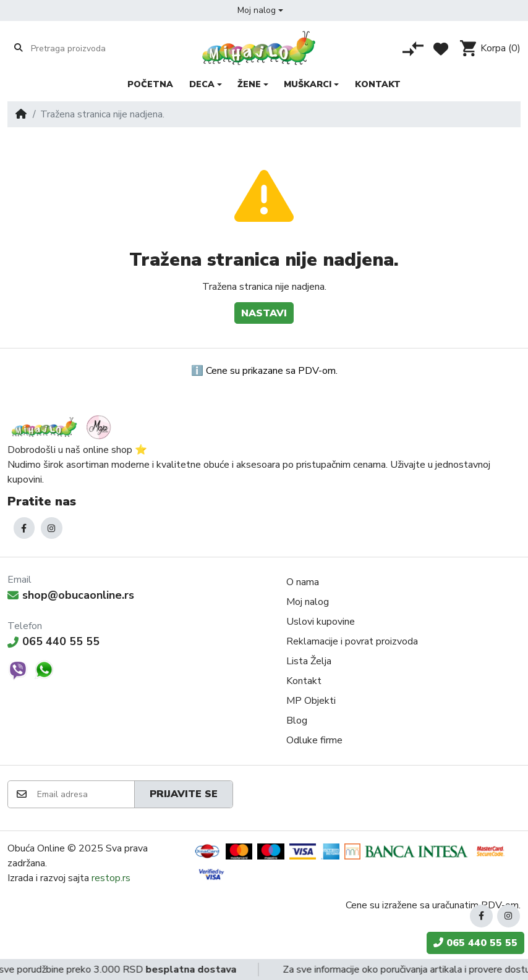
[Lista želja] (441, 49)
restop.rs (111, 878)
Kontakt (304, 681)
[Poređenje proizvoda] (413, 49)
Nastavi (264, 313)
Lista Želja (309, 661)
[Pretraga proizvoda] (79, 48)
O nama (303, 582)
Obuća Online (36, 848)
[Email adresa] (85, 794)
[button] (260, 11)
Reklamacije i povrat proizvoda (352, 641)
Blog (297, 720)
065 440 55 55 (53, 641)
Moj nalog (308, 602)
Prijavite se (184, 794)
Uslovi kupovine (321, 622)
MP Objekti (311, 701)
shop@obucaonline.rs (71, 595)
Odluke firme (314, 740)
